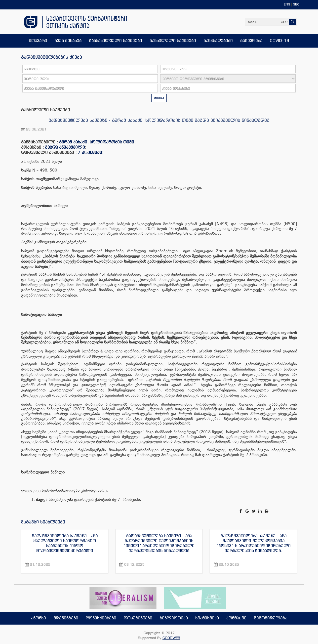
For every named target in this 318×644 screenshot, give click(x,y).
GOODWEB (171, 638)
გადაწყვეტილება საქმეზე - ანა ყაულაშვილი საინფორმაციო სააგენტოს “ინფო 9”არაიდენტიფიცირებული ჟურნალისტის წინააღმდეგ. (65, 543)
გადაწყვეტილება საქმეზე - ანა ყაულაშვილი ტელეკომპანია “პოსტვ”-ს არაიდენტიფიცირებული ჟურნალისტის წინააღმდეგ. (254, 543)
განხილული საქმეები (46, 110)
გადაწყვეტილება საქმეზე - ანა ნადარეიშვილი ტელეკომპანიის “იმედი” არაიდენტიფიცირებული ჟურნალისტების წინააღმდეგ (159, 543)
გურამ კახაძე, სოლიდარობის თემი (97, 142)
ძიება (159, 98)
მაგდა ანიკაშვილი (65, 147)
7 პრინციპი (90, 152)
